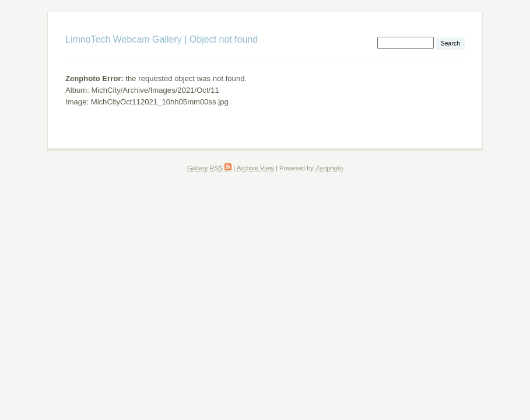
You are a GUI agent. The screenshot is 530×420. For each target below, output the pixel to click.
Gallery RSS (209, 168)
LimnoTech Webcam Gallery (124, 39)
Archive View (255, 168)
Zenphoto (329, 168)
